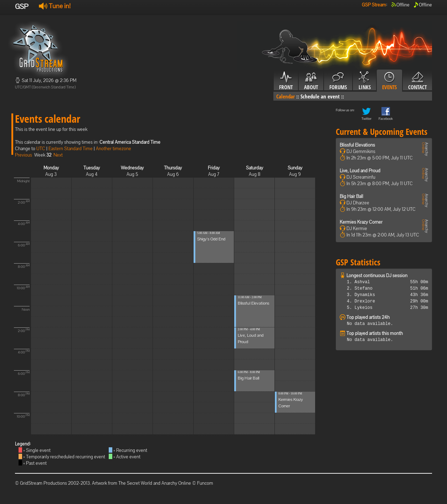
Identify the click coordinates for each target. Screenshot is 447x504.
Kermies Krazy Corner (361, 222)
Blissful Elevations (253, 303)
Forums (338, 81)
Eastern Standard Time (71, 149)
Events (389, 81)
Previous (24, 155)
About (311, 81)
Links (364, 81)
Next (58, 155)
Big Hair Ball (248, 378)
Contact (417, 81)
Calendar (286, 96)
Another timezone (114, 149)
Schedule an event (320, 96)
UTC (41, 149)
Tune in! (55, 6)
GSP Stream (374, 5)
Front (286, 81)
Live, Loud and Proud (360, 171)
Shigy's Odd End (211, 239)
